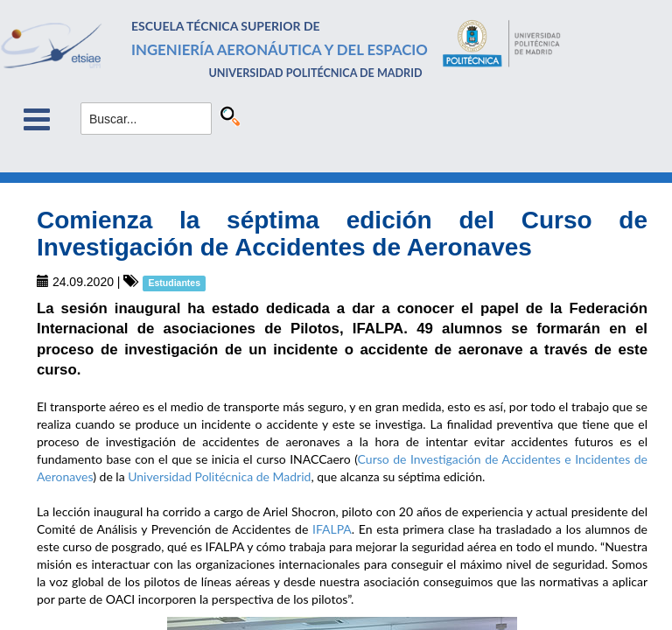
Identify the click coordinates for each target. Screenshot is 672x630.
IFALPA (332, 529)
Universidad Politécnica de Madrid (219, 476)
